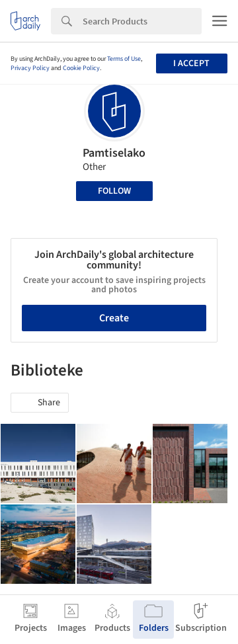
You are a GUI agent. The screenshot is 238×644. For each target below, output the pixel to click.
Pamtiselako (114, 153)
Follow (114, 191)
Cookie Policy (81, 68)
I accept (191, 63)
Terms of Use (124, 59)
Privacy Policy (30, 68)
